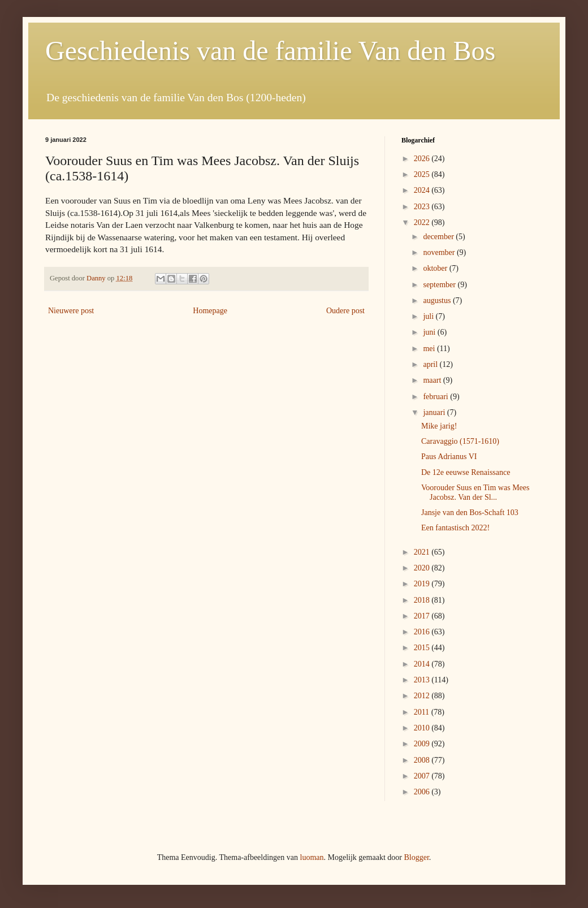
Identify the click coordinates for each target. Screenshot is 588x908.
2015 (423, 648)
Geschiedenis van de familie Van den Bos (270, 51)
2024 (423, 190)
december (439, 237)
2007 (423, 776)
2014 (423, 664)
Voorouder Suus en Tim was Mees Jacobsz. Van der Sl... (475, 492)
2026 (423, 159)
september (440, 285)
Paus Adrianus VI (449, 457)
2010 (423, 728)
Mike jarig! (439, 426)
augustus (438, 300)
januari (435, 412)
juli (429, 316)
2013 (423, 680)
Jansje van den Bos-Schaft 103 (470, 513)
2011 (423, 712)
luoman (312, 857)
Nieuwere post (71, 311)
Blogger (416, 857)
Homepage (210, 311)
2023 (423, 207)
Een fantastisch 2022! (455, 528)
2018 (423, 600)
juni (430, 332)
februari (436, 397)
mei (430, 349)
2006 (423, 792)
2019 (423, 584)
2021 (423, 552)
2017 (423, 616)
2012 (423, 696)
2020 (423, 568)
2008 (423, 760)
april (431, 364)
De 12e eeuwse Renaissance (466, 472)
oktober (436, 268)
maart (433, 380)
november (440, 252)
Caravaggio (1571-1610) (460, 441)
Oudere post (345, 311)
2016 (423, 632)
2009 (423, 744)
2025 (423, 174)
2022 (423, 222)
